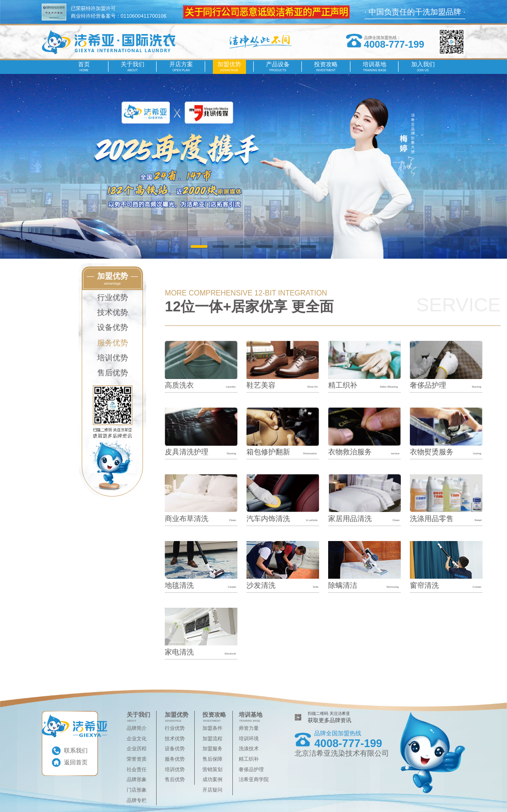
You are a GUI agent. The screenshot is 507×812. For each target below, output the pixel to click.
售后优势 (113, 373)
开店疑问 (212, 790)
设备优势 (113, 327)
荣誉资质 (137, 759)
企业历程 (137, 748)
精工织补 (249, 759)
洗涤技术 (249, 748)
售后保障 (212, 759)
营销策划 (212, 769)
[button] (199, 247)
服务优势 (113, 343)
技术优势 (113, 312)
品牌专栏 (137, 800)
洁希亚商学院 (254, 779)
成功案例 (212, 779)
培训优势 (113, 358)
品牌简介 (137, 728)
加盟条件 (212, 728)
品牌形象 (137, 779)
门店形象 (137, 790)
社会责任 (137, 769)
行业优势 (113, 298)
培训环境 (249, 738)
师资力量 (249, 728)
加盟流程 (212, 738)
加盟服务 (212, 748)
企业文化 (137, 738)
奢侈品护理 (251, 769)
